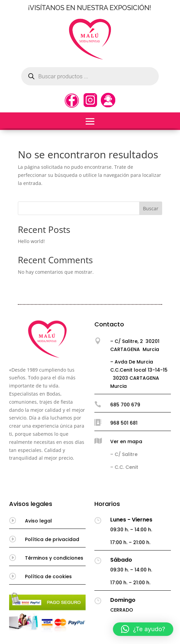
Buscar (151, 208)
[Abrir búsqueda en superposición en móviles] (90, 76)
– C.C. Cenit (124, 467)
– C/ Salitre (124, 454)
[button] (143, 629)
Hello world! (31, 241)
